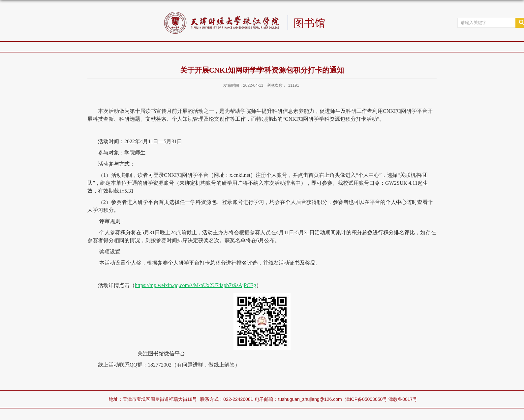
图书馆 (309, 23)
